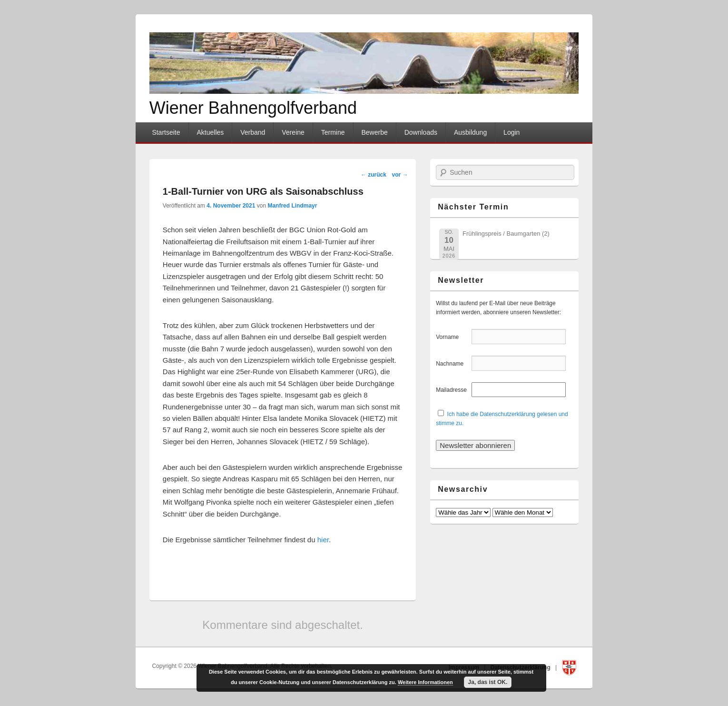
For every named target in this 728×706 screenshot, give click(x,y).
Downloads (421, 132)
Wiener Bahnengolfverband (253, 108)
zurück (374, 175)
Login (512, 132)
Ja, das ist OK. (488, 682)
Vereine (293, 132)
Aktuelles (210, 132)
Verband (253, 132)
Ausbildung (470, 132)
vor (400, 175)
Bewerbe (374, 132)
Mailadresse (453, 390)
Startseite (166, 132)
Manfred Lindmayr (292, 206)
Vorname (453, 337)
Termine (333, 132)
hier (323, 540)
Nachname (453, 364)
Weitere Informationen (425, 682)
